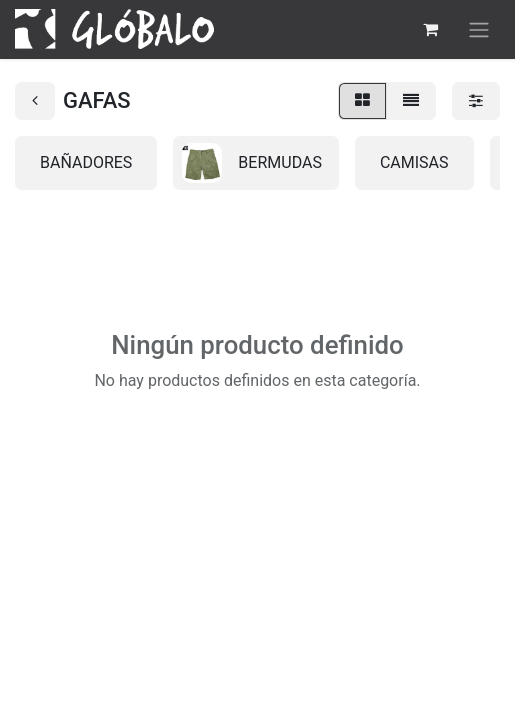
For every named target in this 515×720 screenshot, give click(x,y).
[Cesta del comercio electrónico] (430, 29)
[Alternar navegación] (479, 29)
